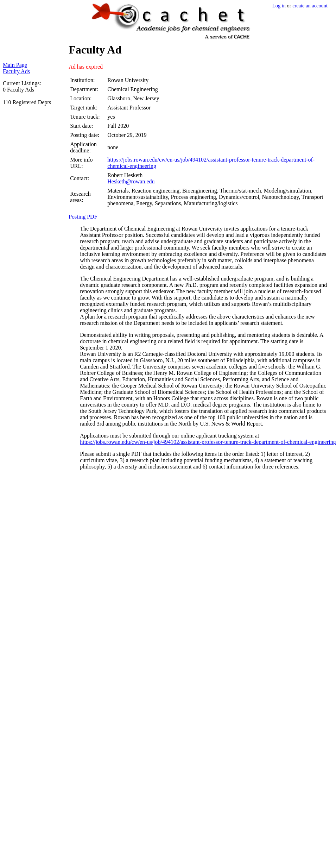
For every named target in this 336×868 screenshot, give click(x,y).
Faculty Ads (16, 71)
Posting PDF (83, 217)
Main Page (15, 65)
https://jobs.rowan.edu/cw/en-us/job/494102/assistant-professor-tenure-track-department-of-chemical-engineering (208, 442)
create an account (310, 6)
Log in (279, 6)
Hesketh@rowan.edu (131, 181)
